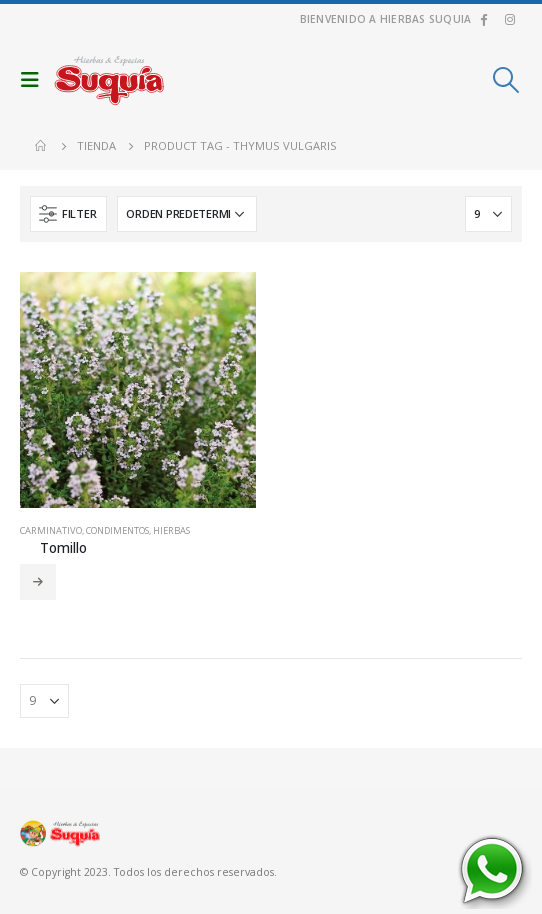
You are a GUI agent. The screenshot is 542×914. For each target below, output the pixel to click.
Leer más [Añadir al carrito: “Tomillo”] (38, 582)
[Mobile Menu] (35, 80)
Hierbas (171, 530)
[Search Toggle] (506, 80)
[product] (138, 390)
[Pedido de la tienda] (187, 214)
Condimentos (117, 530)
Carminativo (51, 530)
